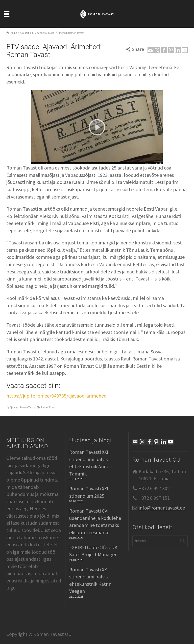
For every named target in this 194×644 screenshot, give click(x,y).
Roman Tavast (28, 407)
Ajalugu (14, 407)
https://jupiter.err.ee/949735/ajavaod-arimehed (56, 396)
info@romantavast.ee (162, 508)
